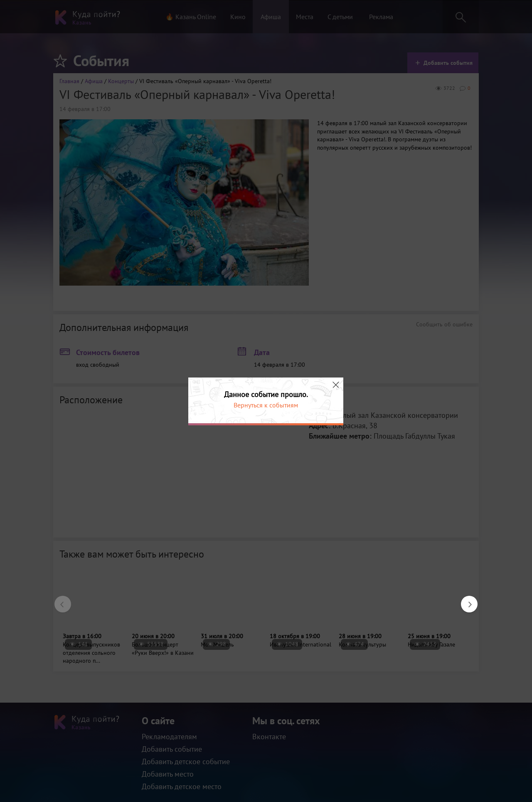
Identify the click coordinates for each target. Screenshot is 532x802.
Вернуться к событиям (266, 405)
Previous (59, 600)
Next (465, 600)
